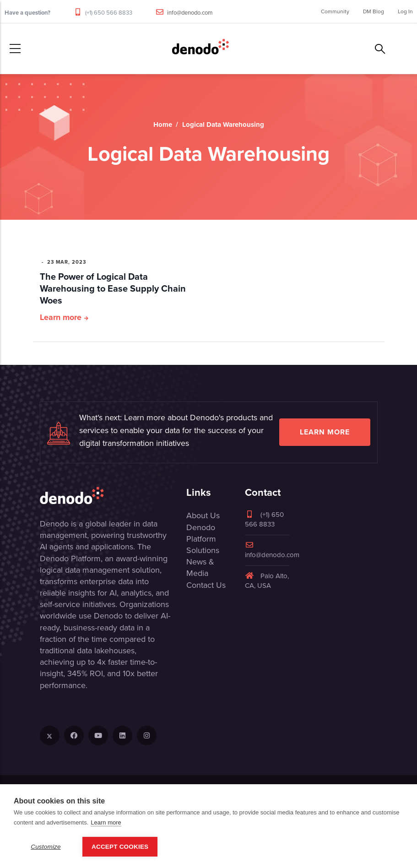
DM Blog (374, 11)
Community (335, 11)
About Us (203, 515)
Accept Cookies (120, 847)
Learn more (61, 317)
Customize (46, 847)
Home (163, 125)
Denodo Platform (201, 533)
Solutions (203, 550)
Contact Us (206, 585)
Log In (405, 11)
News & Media (200, 567)
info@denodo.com (190, 13)
